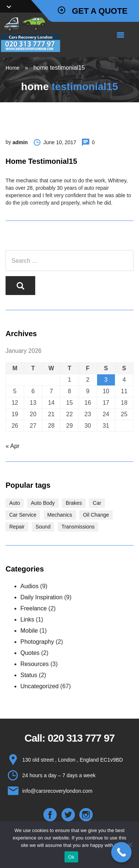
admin (20, 142)
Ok (71, 857)
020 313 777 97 (81, 738)
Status (29, 675)
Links (27, 619)
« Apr (12, 446)
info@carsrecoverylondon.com (57, 791)
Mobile (29, 631)
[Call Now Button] (121, 852)
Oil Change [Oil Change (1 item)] (96, 515)
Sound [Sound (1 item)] (43, 527)
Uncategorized (39, 686)
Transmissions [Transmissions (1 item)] (78, 527)
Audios (29, 586)
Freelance (34, 608)
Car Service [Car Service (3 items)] (23, 515)
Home (12, 68)
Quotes (30, 653)
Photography (37, 642)
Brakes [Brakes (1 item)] (74, 503)
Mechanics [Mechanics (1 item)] (60, 515)
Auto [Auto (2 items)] (15, 503)
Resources (34, 664)
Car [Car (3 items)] (97, 503)
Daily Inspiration (42, 597)
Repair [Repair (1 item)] (17, 527)
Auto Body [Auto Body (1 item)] (43, 503)
